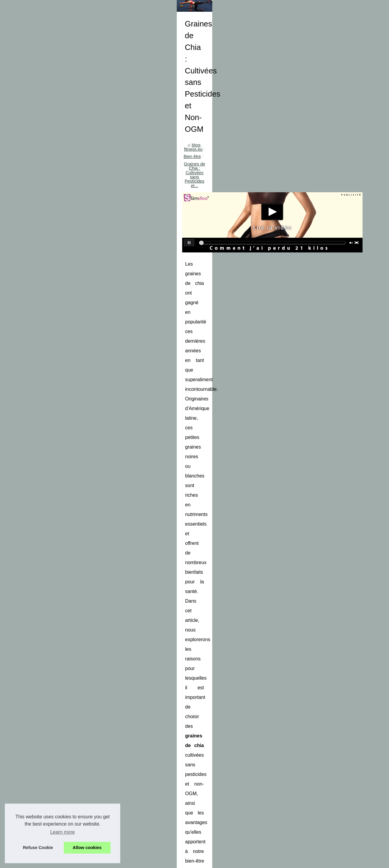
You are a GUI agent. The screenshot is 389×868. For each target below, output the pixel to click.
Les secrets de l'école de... (47, 617)
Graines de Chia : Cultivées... (50, 467)
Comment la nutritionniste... (48, 548)
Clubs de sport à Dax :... (45, 726)
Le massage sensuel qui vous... (52, 440)
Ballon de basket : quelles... (48, 686)
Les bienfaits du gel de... (45, 400)
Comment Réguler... (41, 576)
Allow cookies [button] (87, 848)
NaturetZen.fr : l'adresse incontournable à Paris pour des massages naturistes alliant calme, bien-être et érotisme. (233, 820)
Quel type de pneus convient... (51, 699)
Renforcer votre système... (47, 658)
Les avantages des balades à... (52, 712)
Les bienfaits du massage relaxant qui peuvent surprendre (201, 832)
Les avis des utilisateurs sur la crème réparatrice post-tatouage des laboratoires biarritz (159, 775)
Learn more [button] (63, 832)
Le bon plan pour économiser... (51, 413)
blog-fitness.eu (124, 182)
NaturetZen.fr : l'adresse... (47, 494)
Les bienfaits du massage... (48, 507)
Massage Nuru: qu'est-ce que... (52, 426)
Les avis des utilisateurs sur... (50, 480)
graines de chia (125, 363)
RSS (124, 862)
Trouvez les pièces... (41, 373)
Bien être (152, 182)
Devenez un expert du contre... (51, 360)
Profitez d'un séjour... (42, 386)
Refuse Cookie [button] (38, 848)
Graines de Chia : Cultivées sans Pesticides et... (212, 182)
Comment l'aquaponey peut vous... (55, 630)
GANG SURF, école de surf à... (51, 604)
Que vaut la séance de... (45, 521)
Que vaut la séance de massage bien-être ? (187, 843)
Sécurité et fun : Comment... (49, 346)
